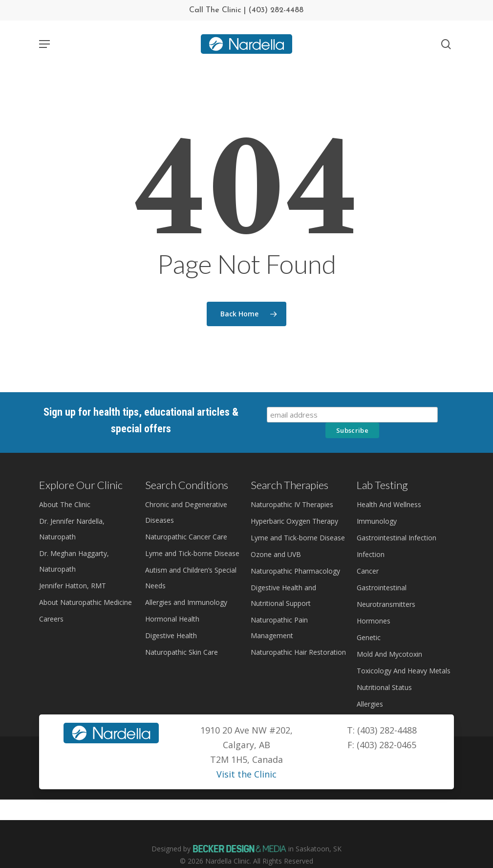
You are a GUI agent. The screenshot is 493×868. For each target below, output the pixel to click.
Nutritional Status (384, 687)
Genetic (369, 637)
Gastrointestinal (382, 588)
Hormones (374, 621)
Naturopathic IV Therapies (292, 504)
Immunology (377, 521)
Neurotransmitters (386, 604)
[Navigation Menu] (44, 44)
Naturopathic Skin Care (182, 652)
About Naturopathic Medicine (86, 602)
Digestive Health (171, 635)
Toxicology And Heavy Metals (404, 671)
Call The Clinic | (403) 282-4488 (246, 10)
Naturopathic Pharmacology (295, 571)
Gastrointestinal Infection (397, 538)
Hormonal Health (172, 619)
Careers (51, 619)
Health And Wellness (389, 504)
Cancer (368, 571)
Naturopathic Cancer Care (186, 537)
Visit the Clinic (246, 774)
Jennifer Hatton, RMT (73, 586)
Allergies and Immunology (186, 602)
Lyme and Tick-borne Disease (192, 553)
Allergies (370, 704)
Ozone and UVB (276, 554)
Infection (371, 554)
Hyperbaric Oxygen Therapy (294, 521)
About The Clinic (65, 504)
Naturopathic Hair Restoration (298, 652)
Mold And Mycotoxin (389, 654)
